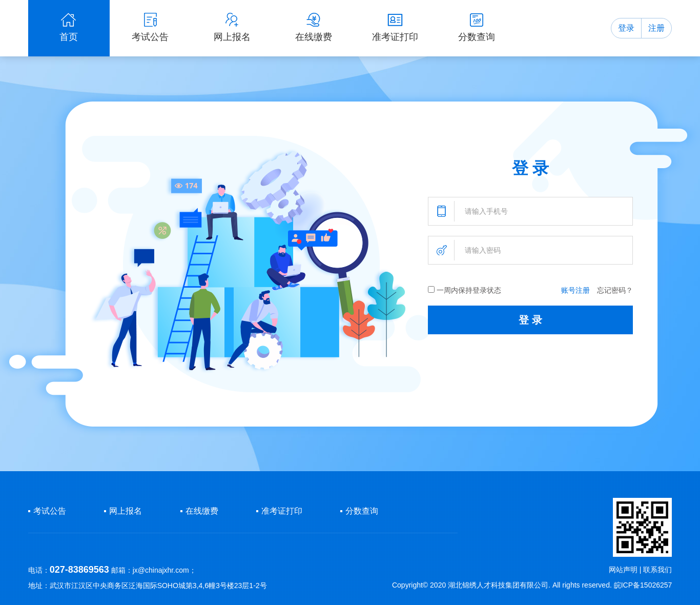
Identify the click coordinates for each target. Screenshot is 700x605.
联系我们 (657, 570)
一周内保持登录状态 (465, 290)
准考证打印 (282, 511)
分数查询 (362, 511)
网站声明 (623, 570)
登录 (626, 28)
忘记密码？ (615, 290)
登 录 (530, 320)
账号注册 (575, 290)
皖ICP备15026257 (643, 585)
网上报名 (126, 511)
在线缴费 (202, 511)
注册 (656, 28)
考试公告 (50, 511)
